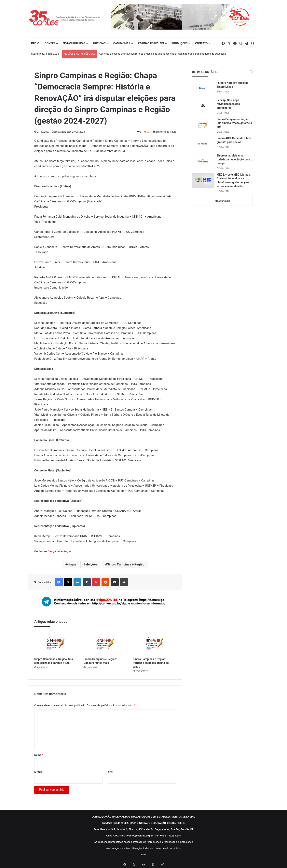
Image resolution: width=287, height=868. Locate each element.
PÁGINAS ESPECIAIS (151, 43)
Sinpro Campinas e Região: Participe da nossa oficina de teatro (151, 663)
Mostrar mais (222, 201)
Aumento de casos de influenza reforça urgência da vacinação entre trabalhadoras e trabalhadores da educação (163, 54)
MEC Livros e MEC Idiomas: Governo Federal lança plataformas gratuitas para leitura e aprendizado (234, 180)
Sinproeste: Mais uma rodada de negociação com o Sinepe (234, 159)
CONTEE (50, 43)
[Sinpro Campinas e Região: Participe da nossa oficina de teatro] (155, 643)
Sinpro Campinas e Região (126, 564)
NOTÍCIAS (99, 43)
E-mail (39, 772)
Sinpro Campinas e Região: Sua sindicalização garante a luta (54, 661)
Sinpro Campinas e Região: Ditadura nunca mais (100, 661)
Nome (39, 755)
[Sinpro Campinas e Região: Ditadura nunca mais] (105, 643)
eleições (91, 564)
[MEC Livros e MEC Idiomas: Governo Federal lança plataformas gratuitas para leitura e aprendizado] (203, 180)
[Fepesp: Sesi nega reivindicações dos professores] (203, 106)
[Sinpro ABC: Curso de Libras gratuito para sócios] (203, 144)
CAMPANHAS (122, 43)
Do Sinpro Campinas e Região (53, 551)
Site (110, 772)
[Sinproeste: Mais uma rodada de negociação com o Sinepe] (203, 161)
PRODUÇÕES (179, 43)
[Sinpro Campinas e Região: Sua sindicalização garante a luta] (56, 643)
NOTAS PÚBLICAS (74, 43)
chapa (71, 564)
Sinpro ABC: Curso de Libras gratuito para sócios (234, 140)
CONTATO (201, 43)
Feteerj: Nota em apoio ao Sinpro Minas (232, 85)
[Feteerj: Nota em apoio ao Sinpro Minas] (203, 88)
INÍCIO (35, 43)
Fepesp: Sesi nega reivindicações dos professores (228, 104)
